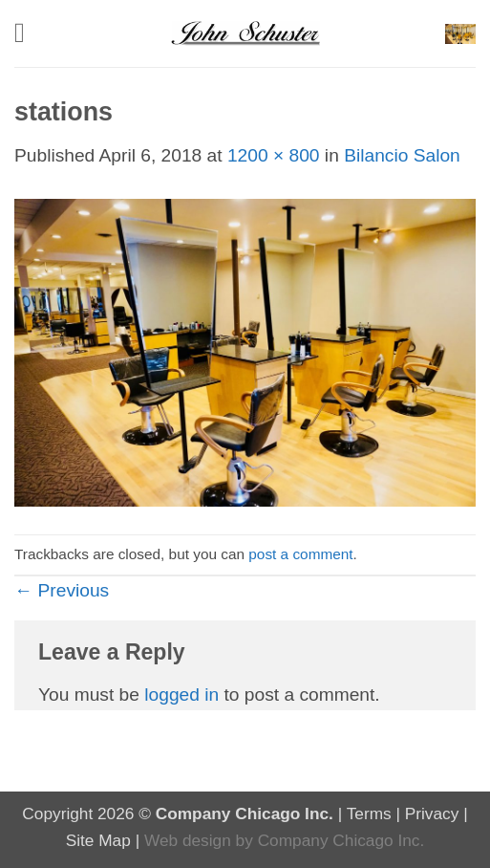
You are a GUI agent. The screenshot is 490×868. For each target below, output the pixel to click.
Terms (369, 814)
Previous (62, 590)
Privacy (432, 814)
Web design (188, 840)
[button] (28, 33)
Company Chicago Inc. (341, 840)
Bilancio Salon (402, 155)
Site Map (98, 840)
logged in (181, 694)
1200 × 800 (274, 155)
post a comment (300, 554)
